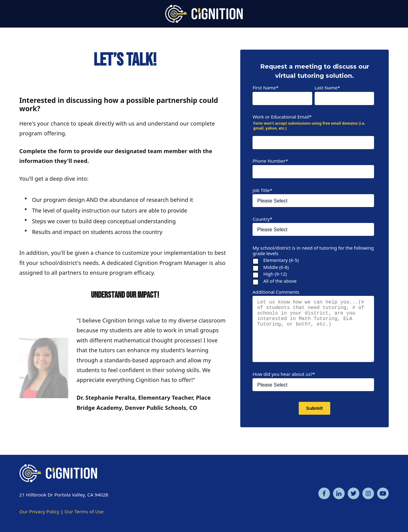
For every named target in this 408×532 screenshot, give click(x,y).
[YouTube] (383, 493)
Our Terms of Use (84, 511)
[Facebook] (324, 493)
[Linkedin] (339, 493)
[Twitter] (354, 493)
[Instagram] (368, 493)
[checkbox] (313, 270)
